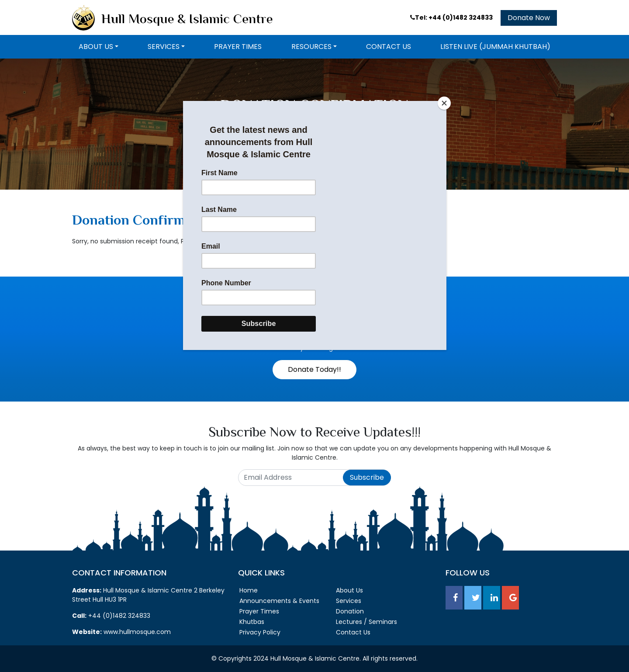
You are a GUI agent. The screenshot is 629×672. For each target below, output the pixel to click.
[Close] (444, 103)
